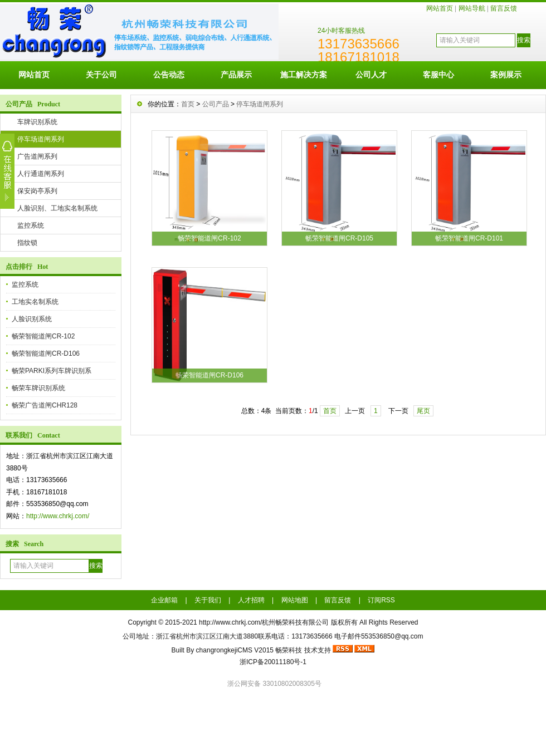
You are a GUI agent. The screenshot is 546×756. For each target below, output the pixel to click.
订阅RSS (381, 600)
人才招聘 (251, 600)
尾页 (423, 411)
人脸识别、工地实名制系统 (57, 208)
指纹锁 (27, 243)
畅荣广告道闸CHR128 (45, 405)
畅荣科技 (289, 650)
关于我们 (208, 600)
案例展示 (506, 75)
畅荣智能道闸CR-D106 (46, 354)
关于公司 (101, 75)
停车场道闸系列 (41, 139)
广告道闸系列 (37, 156)
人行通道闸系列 (41, 174)
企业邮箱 (164, 600)
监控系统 (31, 225)
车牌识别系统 (37, 122)
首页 (188, 104)
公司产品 (216, 104)
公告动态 (169, 75)
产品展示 (236, 75)
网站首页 (440, 8)
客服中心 (438, 75)
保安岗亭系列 (37, 191)
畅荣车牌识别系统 (38, 388)
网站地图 (295, 600)
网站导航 (472, 8)
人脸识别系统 (32, 319)
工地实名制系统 (35, 302)
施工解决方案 (304, 75)
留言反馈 (504, 8)
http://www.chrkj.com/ (58, 516)
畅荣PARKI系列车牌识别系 (52, 371)
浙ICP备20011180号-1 (273, 662)
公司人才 (371, 75)
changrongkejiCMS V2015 (235, 650)
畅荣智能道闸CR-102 (43, 336)
